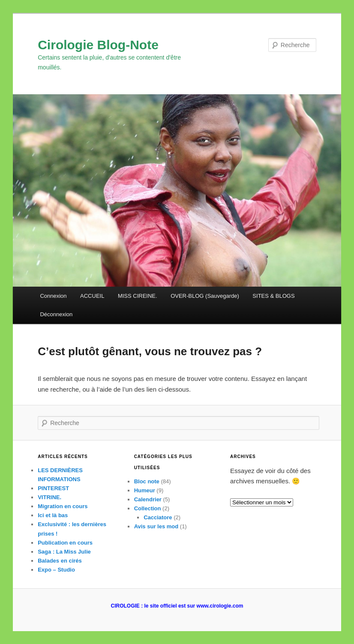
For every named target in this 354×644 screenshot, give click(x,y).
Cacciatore (158, 517)
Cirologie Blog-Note (98, 45)
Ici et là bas (53, 515)
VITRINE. (49, 497)
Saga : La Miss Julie (64, 552)
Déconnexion (56, 314)
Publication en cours (65, 543)
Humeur (145, 490)
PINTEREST (53, 488)
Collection (148, 508)
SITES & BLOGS (273, 296)
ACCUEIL (92, 296)
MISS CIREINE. (138, 296)
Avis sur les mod (156, 526)
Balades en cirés (60, 561)
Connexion (53, 296)
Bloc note (147, 481)
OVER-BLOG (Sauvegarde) (205, 296)
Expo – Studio (56, 570)
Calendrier (148, 499)
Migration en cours (63, 506)
